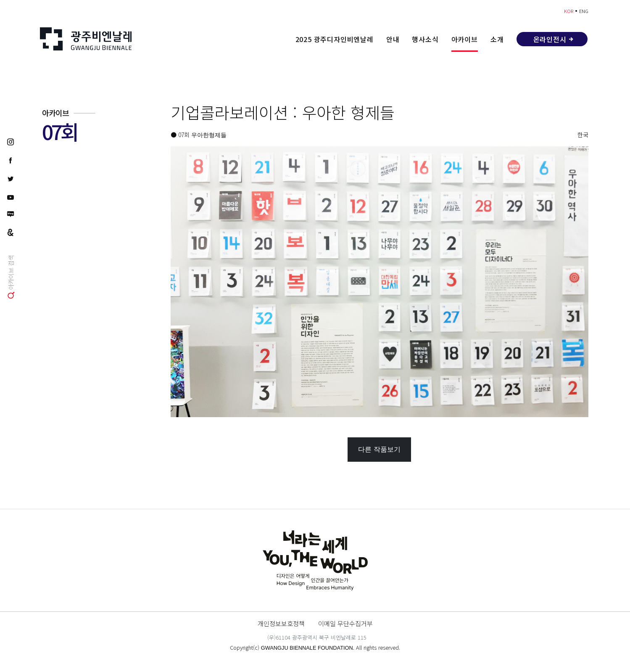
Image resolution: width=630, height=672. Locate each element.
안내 (393, 39)
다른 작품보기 (379, 449)
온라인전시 (550, 39)
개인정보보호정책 (281, 623)
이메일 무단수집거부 (345, 623)
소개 (497, 39)
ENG (584, 11)
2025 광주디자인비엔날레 (335, 39)
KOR (569, 11)
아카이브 (465, 39)
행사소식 (425, 39)
